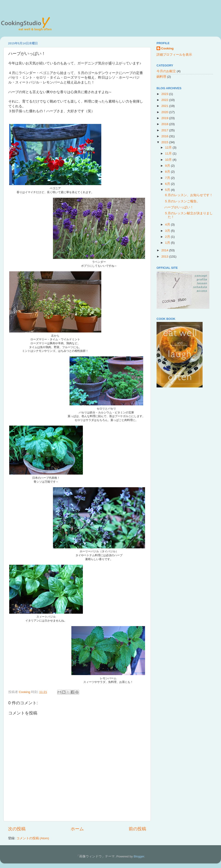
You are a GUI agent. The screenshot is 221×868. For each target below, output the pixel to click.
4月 (168, 225)
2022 (165, 100)
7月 (168, 178)
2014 (165, 250)
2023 (165, 94)
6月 (168, 184)
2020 (165, 112)
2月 (168, 237)
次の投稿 (17, 829)
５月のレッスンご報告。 (182, 201)
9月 (168, 166)
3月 (168, 231)
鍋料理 (161, 77)
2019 (165, 118)
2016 (165, 136)
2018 (165, 124)
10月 (169, 160)
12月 (169, 148)
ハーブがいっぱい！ (179, 207)
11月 (169, 153)
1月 (168, 243)
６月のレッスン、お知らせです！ (189, 195)
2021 (165, 106)
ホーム (77, 829)
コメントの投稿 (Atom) (33, 838)
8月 (168, 172)
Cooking (167, 48)
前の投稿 (137, 829)
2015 (165, 142)
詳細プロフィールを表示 (174, 55)
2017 (165, 130)
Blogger (139, 856)
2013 (165, 256)
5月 (168, 190)
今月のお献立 (166, 71)
